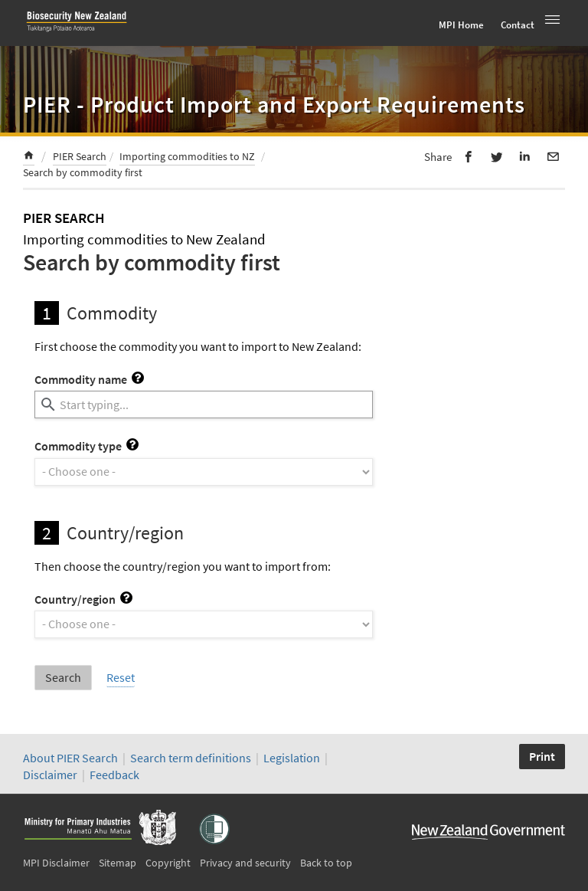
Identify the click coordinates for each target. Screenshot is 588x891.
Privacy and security (245, 863)
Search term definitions (192, 758)
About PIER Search (70, 758)
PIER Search (80, 156)
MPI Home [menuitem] (461, 25)
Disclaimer (50, 775)
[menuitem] (29, 157)
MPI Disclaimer (56, 863)
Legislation (292, 758)
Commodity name (89, 379)
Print (542, 756)
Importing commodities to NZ (187, 156)
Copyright (168, 863)
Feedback (114, 775)
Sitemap (118, 863)
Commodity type (87, 446)
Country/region (83, 599)
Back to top (326, 863)
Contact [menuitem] (518, 25)
